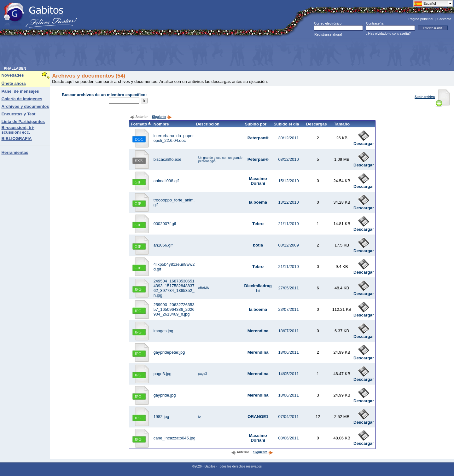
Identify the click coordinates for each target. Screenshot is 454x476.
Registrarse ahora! (328, 34)
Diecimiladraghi (258, 288)
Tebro (258, 224)
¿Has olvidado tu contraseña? (388, 33)
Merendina (258, 331)
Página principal (421, 19)
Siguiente (162, 117)
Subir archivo (432, 97)
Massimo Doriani (258, 181)
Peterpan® (258, 138)
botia (258, 245)
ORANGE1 (258, 417)
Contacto (444, 19)
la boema (258, 202)
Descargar (364, 142)
